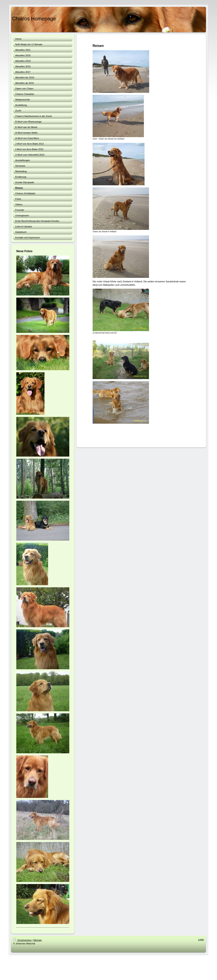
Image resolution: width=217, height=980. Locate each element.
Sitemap (37, 940)
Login (201, 939)
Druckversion (22, 940)
